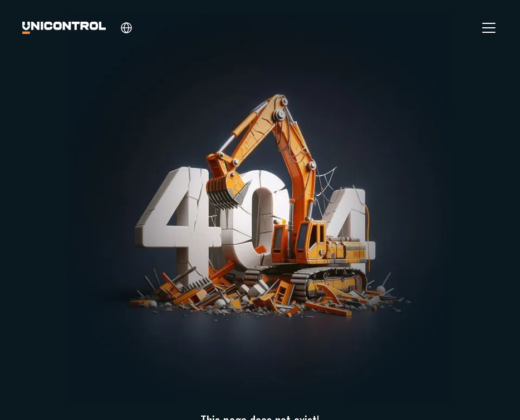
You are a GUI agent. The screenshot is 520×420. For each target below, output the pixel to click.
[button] (126, 28)
